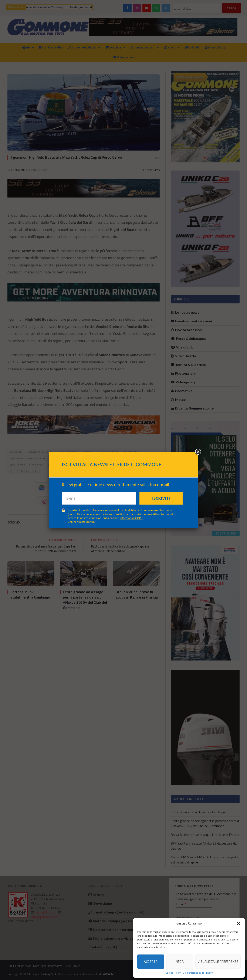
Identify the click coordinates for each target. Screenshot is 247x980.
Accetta (151, 962)
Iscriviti (161, 498)
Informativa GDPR (131, 518)
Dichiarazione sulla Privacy (198, 973)
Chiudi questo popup (81, 522)
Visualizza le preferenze (218, 962)
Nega (180, 962)
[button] (238, 923)
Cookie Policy (173, 973)
